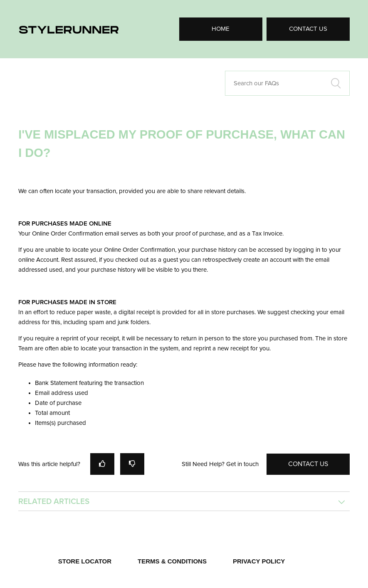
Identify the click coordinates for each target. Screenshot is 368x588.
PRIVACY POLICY (259, 561)
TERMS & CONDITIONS (172, 561)
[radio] (102, 464)
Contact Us (308, 29)
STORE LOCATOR (85, 561)
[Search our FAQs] (287, 83)
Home (221, 29)
